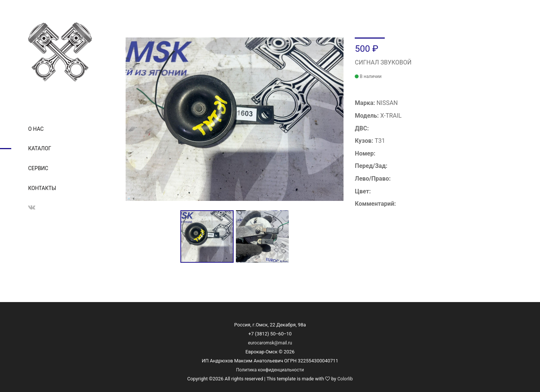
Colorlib (345, 379)
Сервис (38, 168)
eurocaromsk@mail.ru (270, 343)
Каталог (40, 148)
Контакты (42, 188)
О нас (36, 129)
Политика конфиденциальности (270, 370)
